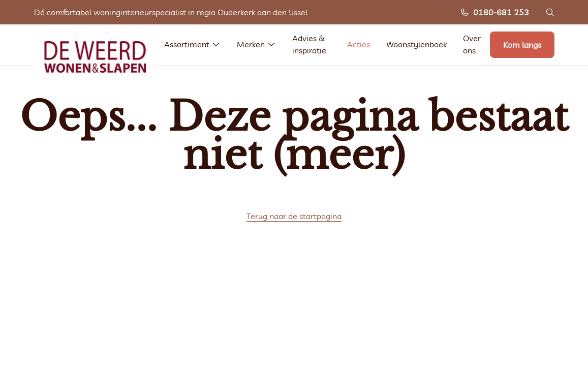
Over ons (472, 44)
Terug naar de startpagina (294, 216)
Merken (256, 44)
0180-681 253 (494, 12)
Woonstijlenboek (416, 44)
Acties (359, 44)
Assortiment (192, 44)
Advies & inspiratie (309, 44)
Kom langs (522, 45)
